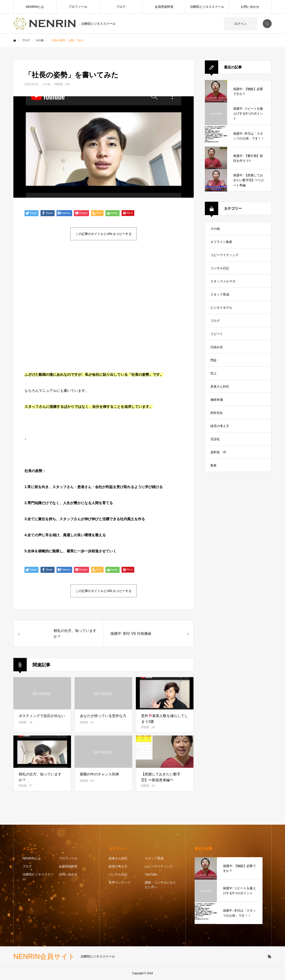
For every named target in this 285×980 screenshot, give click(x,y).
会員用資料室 (164, 7)
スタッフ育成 (220, 294)
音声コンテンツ (120, 882)
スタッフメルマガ (223, 281)
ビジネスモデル (221, 308)
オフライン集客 (221, 242)
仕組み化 (217, 347)
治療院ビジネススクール (207, 7)
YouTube (151, 874)
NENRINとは (35, 7)
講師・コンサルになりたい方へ (160, 885)
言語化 (215, 439)
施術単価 (217, 400)
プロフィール (78, 7)
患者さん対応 (220, 386)
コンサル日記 (220, 268)
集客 (214, 465)
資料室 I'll (218, 452)
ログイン (240, 24)
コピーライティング (224, 255)
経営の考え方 (220, 426)
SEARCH (267, 24)
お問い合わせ (250, 7)
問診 (214, 360)
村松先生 (217, 413)
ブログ (121, 7)
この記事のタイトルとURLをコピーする (104, 234)
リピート (217, 334)
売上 (214, 373)
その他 (46, 84)
